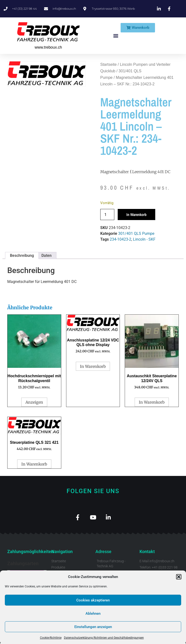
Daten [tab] (46, 255)
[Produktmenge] (107, 215)
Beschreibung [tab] (22, 255)
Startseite (108, 64)
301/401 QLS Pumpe (136, 233)
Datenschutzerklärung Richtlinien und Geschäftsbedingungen (104, 638)
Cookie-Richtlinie (51, 638)
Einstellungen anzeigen (93, 627)
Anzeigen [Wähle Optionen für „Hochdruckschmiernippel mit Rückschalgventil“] (34, 402)
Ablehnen (93, 614)
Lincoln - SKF (144, 239)
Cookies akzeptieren (93, 600)
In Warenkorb (136, 215)
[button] (179, 577)
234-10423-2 (120, 239)
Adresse (103, 552)
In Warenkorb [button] (93, 366)
